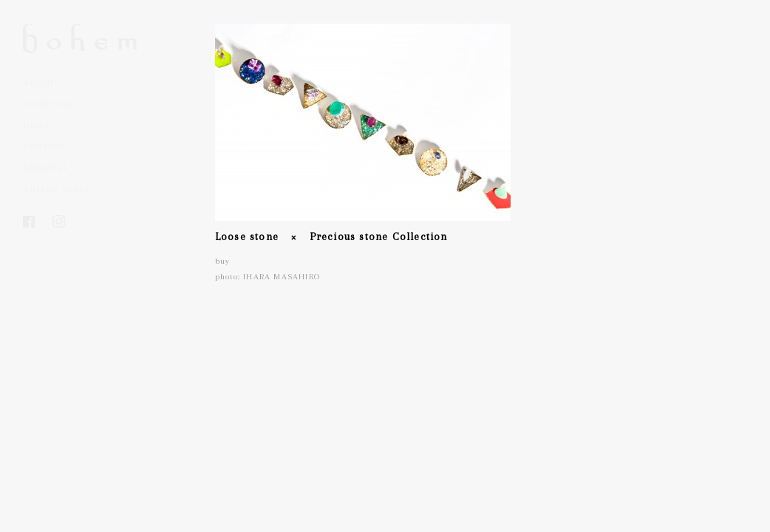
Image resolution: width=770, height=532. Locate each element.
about (38, 82)
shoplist (45, 167)
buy (223, 261)
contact (43, 146)
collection (50, 103)
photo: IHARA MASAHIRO (268, 277)
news (37, 125)
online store (57, 188)
